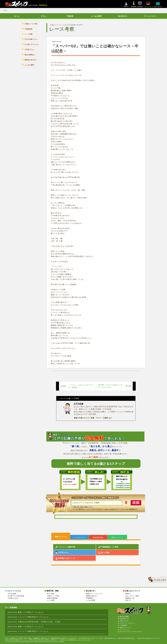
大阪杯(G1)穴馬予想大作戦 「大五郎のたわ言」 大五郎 (39, 622)
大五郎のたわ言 (13, 598)
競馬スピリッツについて (94, 594)
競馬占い (128, 594)
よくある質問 (96, 16)
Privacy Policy (42, 642)
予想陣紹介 (90, 598)
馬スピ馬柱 (51, 594)
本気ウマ (128, 600)
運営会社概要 (124, 617)
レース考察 (51, 600)
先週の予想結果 (52, 598)
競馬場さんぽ (130, 598)
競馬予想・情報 (53, 591)
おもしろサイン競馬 (132, 596)
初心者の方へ (123, 16)
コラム (43, 16)
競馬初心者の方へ (92, 596)
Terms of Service (55, 642)
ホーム (17, 16)
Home (5, 11)
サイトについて (150, 16)
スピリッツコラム (14, 591)
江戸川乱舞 (79, 404)
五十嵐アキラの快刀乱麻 (16, 596)
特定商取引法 (124, 619)
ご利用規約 (123, 625)
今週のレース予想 (53, 596)
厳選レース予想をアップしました (31, 612)
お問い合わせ (124, 621)
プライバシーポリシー (127, 623)
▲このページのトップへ (157, 579)
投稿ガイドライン (126, 628)
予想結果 (70, 16)
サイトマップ (124, 630)
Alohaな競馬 (12, 594)
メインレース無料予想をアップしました (33, 617)
